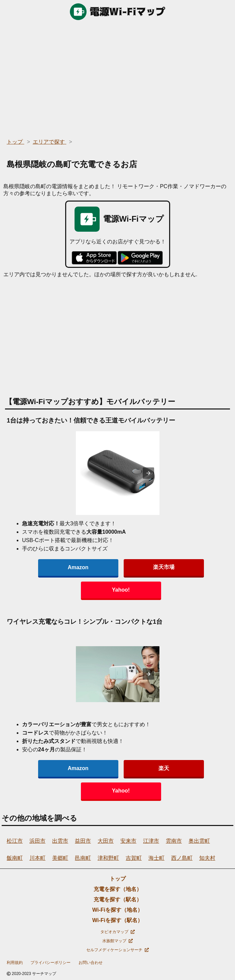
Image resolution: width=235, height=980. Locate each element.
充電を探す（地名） (118, 889)
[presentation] (148, 473)
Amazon (78, 567)
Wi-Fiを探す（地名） (117, 910)
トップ (118, 879)
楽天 (164, 768)
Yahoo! (121, 590)
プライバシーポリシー (50, 963)
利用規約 (15, 963)
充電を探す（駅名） (118, 899)
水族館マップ (117, 941)
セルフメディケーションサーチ (117, 950)
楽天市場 (164, 567)
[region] (117, 77)
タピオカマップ (117, 932)
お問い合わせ (91, 963)
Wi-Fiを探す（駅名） (117, 920)
